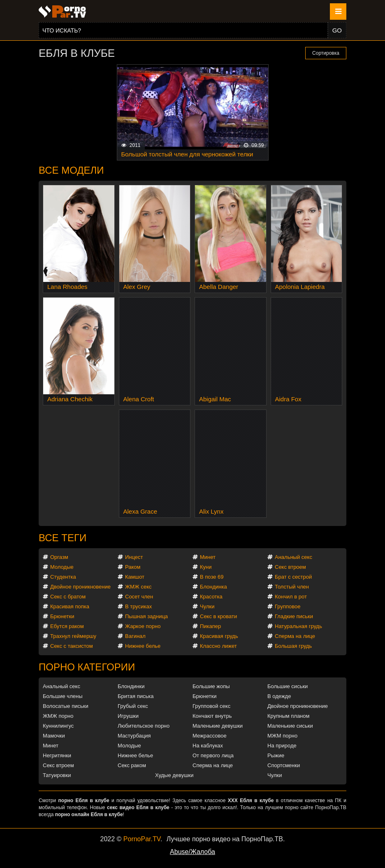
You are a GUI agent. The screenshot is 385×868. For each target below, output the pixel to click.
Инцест (134, 557)
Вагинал (135, 636)
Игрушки (128, 716)
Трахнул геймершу (73, 636)
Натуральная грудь (298, 626)
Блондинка (213, 587)
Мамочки (54, 736)
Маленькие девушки (218, 726)
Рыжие (276, 755)
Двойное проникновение (80, 587)
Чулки (207, 606)
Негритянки (57, 755)
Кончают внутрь (212, 716)
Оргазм (59, 557)
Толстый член (292, 587)
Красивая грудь (219, 636)
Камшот (135, 577)
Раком (133, 567)
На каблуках (208, 746)
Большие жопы (211, 686)
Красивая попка (70, 606)
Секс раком (132, 765)
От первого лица (213, 755)
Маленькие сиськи (290, 726)
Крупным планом (288, 716)
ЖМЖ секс (138, 587)
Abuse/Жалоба (192, 852)
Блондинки (131, 686)
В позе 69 (212, 577)
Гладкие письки (294, 616)
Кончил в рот (291, 597)
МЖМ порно (282, 736)
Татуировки (57, 775)
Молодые (62, 567)
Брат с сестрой (293, 577)
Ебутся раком (67, 626)
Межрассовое (210, 736)
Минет (208, 557)
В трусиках (138, 606)
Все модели (71, 170)
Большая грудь (293, 646)
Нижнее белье (143, 646)
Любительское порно (144, 726)
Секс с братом (68, 597)
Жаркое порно (143, 626)
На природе (282, 746)
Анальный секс (293, 557)
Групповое (288, 606)
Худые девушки (174, 775)
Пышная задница (146, 616)
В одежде (279, 696)
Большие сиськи (288, 686)
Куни (206, 567)
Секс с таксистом (72, 646)
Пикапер (210, 626)
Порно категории (87, 667)
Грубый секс (133, 706)
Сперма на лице (295, 636)
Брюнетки (62, 616)
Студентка (63, 577)
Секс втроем (290, 567)
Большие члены (63, 696)
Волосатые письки (66, 706)
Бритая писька (136, 696)
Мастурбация (134, 736)
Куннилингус (58, 726)
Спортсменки (284, 765)
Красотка (211, 597)
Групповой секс (211, 706)
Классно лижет (218, 646)
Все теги (63, 538)
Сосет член (139, 597)
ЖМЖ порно (58, 716)
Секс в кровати (218, 616)
